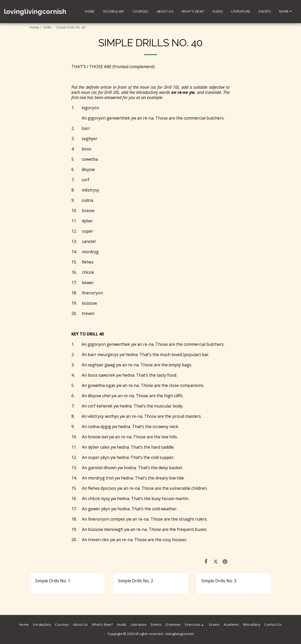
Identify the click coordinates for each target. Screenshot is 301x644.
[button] (195, 625)
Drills (48, 27)
